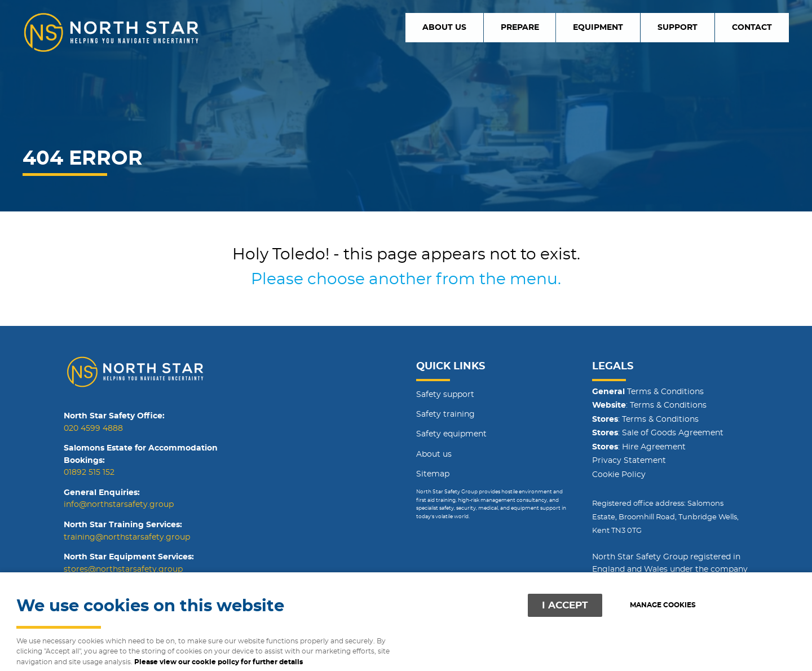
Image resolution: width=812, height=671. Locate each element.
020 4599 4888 (93, 429)
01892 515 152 (89, 473)
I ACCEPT (565, 605)
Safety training (445, 414)
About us (498, 27)
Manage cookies (663, 605)
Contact (758, 27)
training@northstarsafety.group (127, 537)
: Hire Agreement (639, 447)
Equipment (628, 27)
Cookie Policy (619, 475)
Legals (613, 367)
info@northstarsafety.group (119, 505)
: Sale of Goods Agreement (658, 433)
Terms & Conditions (648, 392)
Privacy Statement (629, 461)
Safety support (445, 395)
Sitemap (433, 474)
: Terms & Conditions (649, 405)
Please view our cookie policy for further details (219, 662)
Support (696, 27)
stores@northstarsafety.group (123, 570)
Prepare (562, 27)
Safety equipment (451, 434)
